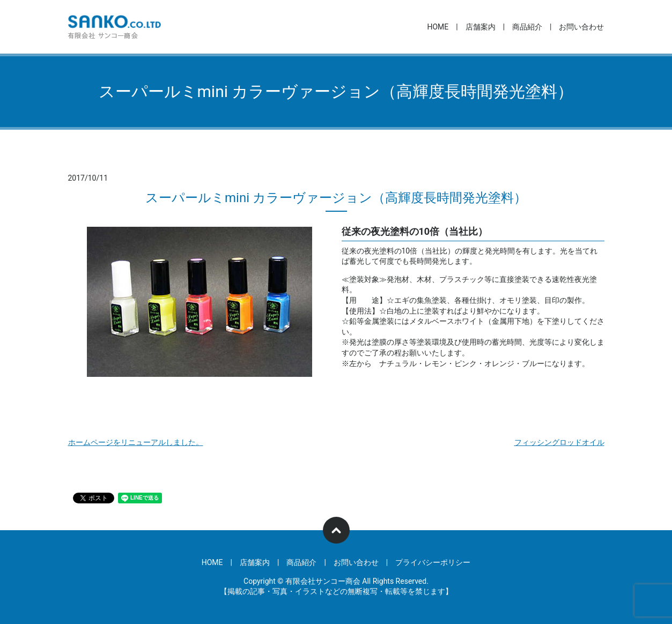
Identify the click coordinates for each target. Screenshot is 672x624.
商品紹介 (527, 27)
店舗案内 (481, 27)
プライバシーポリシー (433, 562)
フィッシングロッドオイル (559, 442)
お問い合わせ (581, 27)
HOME (438, 27)
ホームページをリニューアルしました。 (136, 442)
